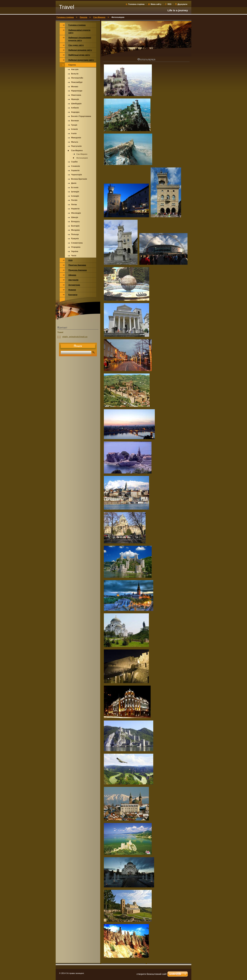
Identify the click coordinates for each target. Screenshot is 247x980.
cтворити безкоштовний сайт (152, 974)
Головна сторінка (136, 4)
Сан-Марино (99, 17)
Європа (84, 17)
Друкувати (182, 4)
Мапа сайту (156, 4)
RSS (170, 4)
